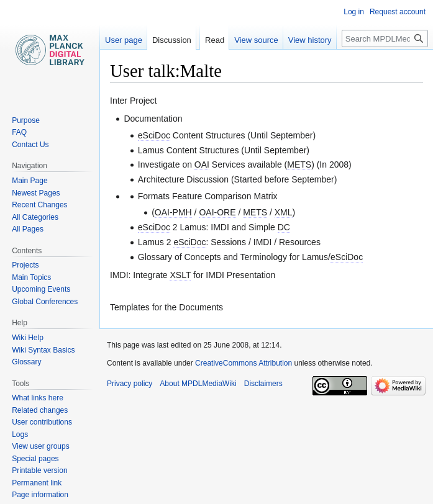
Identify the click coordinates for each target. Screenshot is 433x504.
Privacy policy (130, 384)
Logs (20, 434)
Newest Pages (36, 193)
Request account (398, 12)
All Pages (28, 229)
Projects (25, 265)
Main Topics (31, 277)
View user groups (41, 446)
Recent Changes (39, 205)
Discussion (172, 40)
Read (215, 40)
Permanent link (37, 483)
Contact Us (30, 145)
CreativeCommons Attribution (244, 363)
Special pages (35, 459)
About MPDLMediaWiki (198, 384)
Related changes (40, 410)
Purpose (26, 120)
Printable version (39, 470)
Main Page (30, 181)
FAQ (19, 132)
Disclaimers (263, 384)
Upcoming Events (41, 289)
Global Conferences (45, 302)
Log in (354, 12)
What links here (38, 398)
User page (124, 40)
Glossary (26, 362)
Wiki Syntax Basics (43, 350)
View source (256, 40)
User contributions (42, 422)
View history (310, 40)
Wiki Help (28, 338)
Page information (40, 495)
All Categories (35, 217)
